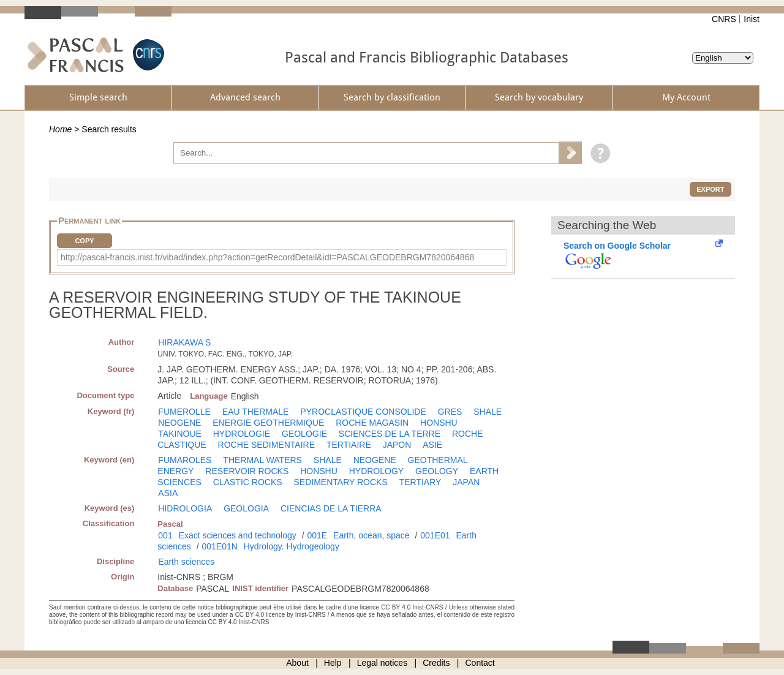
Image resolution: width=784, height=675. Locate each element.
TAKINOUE (180, 434)
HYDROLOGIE (242, 434)
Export (710, 189)
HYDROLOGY (376, 471)
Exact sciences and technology (238, 535)
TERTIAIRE (349, 445)
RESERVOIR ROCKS (247, 471)
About (297, 663)
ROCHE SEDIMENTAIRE (266, 445)
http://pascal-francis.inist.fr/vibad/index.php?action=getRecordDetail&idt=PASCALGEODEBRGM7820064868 (267, 257)
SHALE (488, 412)
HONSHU (439, 423)
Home (60, 129)
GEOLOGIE (304, 434)
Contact (480, 663)
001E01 (435, 535)
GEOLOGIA (246, 508)
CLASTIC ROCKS (248, 482)
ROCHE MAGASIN (372, 423)
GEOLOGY (437, 471)
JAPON (397, 445)
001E (317, 535)
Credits (436, 663)
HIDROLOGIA (185, 508)
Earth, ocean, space (371, 535)
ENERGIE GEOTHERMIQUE (268, 423)
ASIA (168, 493)
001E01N (219, 546)
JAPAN (466, 482)
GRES (450, 412)
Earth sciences (186, 562)
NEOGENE (179, 423)
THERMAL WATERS (262, 460)
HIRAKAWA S (184, 342)
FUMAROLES (185, 460)
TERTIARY (420, 482)
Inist (752, 19)
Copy (84, 241)
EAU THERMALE (256, 412)
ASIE (432, 445)
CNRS (724, 19)
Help (333, 663)
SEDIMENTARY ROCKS (341, 482)
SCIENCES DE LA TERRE (390, 434)
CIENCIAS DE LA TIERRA (331, 508)
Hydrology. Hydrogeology (292, 546)
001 (165, 535)
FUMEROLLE (184, 412)
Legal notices (383, 663)
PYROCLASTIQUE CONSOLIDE (363, 412)
